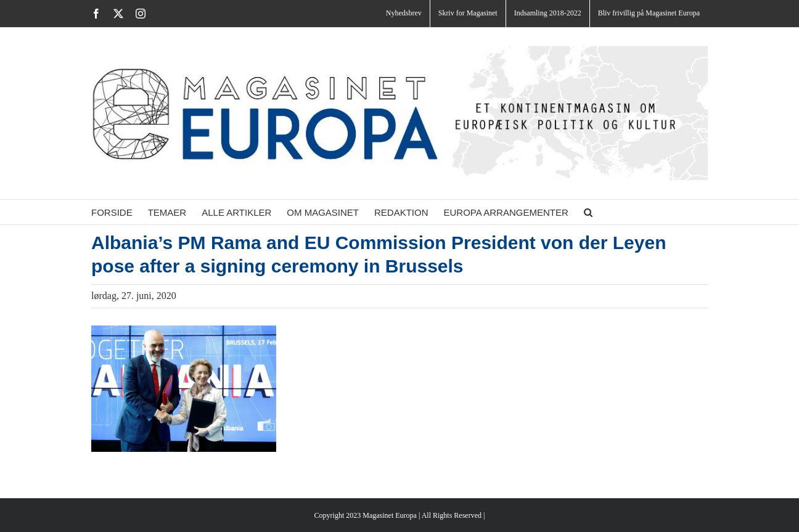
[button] (588, 212)
